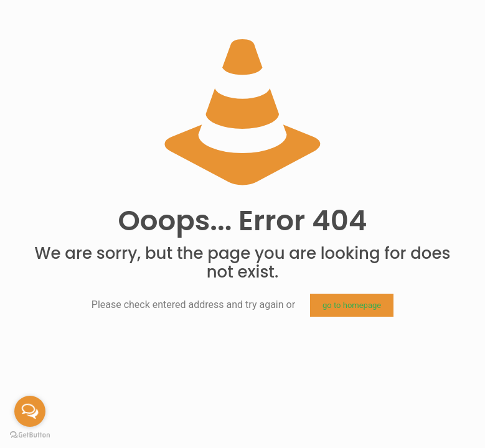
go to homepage (352, 305)
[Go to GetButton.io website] (30, 435)
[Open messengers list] (30, 411)
